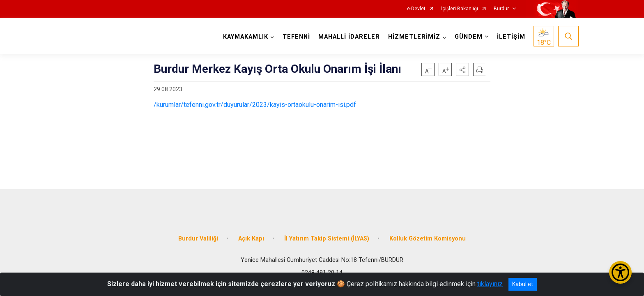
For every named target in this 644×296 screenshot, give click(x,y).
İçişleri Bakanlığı (460, 9)
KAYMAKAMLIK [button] (245, 37)
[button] (462, 69)
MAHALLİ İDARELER (348, 37)
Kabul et (523, 284)
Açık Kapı (251, 235)
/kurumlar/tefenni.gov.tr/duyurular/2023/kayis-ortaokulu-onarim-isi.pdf (255, 105)
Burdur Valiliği (198, 235)
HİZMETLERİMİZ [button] (413, 37)
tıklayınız (490, 284)
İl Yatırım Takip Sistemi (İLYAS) (327, 235)
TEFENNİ (296, 37)
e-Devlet (416, 9)
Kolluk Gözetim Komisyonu (428, 235)
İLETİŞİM (510, 37)
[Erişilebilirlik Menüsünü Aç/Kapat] (620, 272)
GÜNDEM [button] (468, 37)
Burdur (501, 9)
